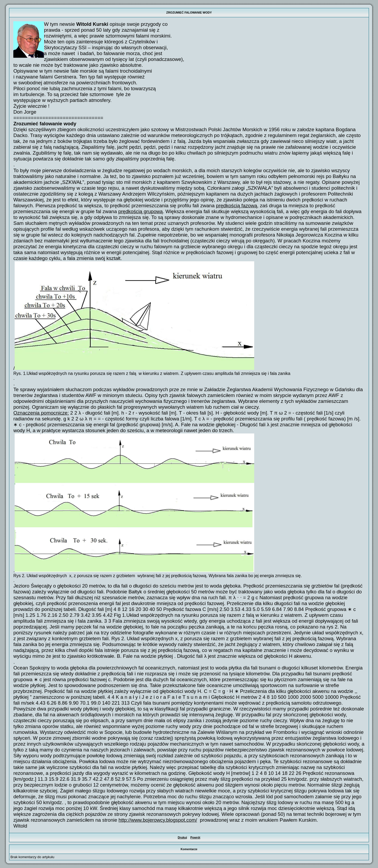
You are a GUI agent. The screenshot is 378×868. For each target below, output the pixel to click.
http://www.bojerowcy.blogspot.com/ (158, 820)
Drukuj (182, 837)
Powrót (195, 837)
